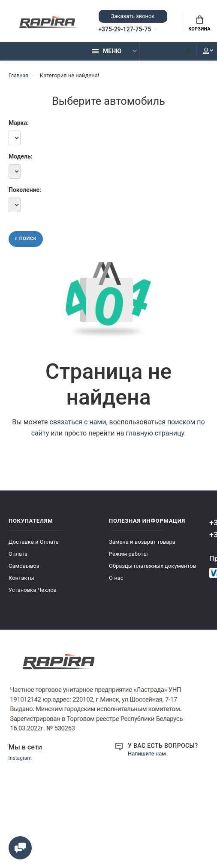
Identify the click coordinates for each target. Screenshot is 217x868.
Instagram (21, 763)
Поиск (27, 243)
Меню (107, 55)
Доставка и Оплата (34, 547)
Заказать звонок (133, 17)
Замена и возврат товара (142, 547)
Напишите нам (148, 758)
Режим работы (128, 559)
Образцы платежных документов (152, 571)
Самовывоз (24, 571)
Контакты (21, 583)
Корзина (199, 25)
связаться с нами (78, 427)
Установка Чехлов (33, 595)
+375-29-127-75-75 (132, 30)
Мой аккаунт (200, 55)
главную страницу (155, 438)
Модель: (15, 160)
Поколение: (15, 193)
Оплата (18, 559)
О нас (116, 583)
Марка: (15, 126)
